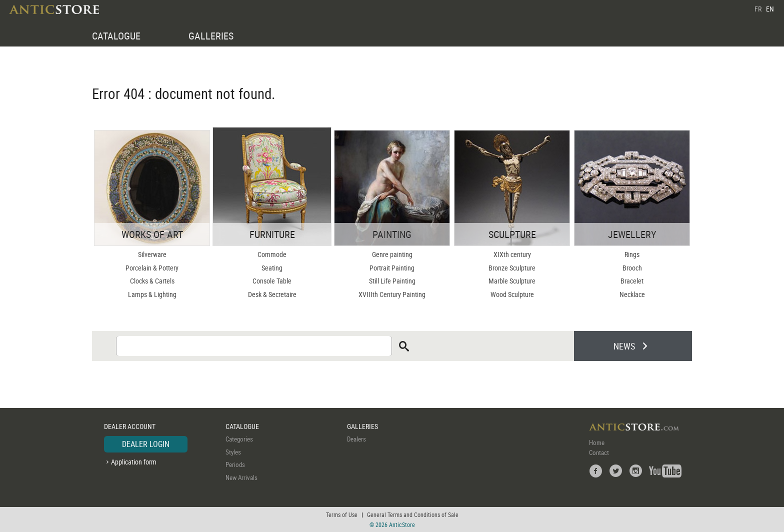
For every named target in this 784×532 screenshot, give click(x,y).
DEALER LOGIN (146, 444)
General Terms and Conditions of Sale (413, 514)
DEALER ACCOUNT (130, 426)
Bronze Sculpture (512, 268)
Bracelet (632, 281)
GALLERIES (211, 36)
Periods (235, 464)
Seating (272, 268)
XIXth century (512, 254)
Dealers (356, 439)
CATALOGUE (116, 36)
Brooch (632, 268)
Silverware (152, 254)
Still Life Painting (392, 281)
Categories (239, 439)
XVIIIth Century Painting (392, 294)
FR (758, 9)
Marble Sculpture (512, 281)
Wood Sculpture (512, 294)
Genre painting (392, 254)
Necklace (632, 294)
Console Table (272, 281)
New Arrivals (241, 477)
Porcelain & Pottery (152, 268)
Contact (599, 452)
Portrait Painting (392, 268)
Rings (632, 254)
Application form (134, 462)
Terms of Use (342, 514)
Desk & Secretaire (272, 294)
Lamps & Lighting (152, 294)
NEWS (624, 346)
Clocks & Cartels (152, 281)
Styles (233, 452)
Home (597, 442)
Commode (272, 254)
